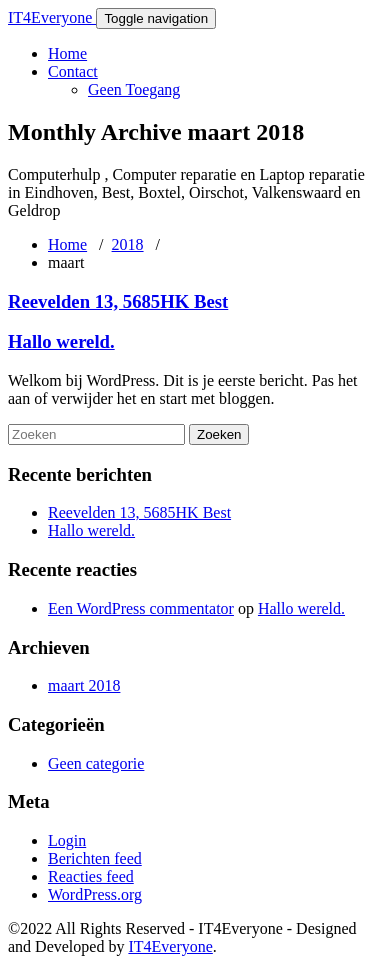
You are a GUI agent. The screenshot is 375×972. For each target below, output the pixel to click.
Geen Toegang (134, 89)
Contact (73, 71)
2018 (128, 244)
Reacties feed (91, 876)
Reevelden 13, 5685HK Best (118, 301)
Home (67, 53)
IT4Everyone (52, 17)
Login (67, 840)
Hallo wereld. (61, 341)
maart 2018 (84, 685)
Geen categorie (96, 763)
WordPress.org (95, 894)
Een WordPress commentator (141, 608)
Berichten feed (95, 858)
